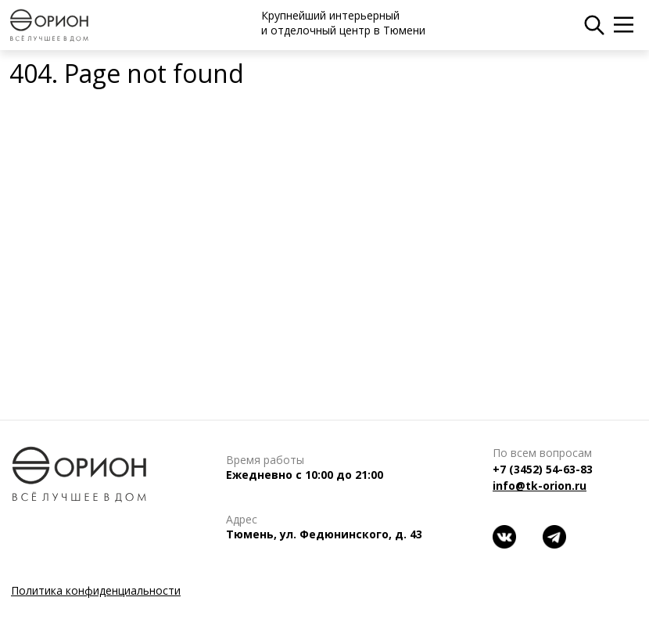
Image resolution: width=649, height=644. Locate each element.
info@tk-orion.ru (540, 486)
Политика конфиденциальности (96, 590)
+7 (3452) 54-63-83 (543, 469)
